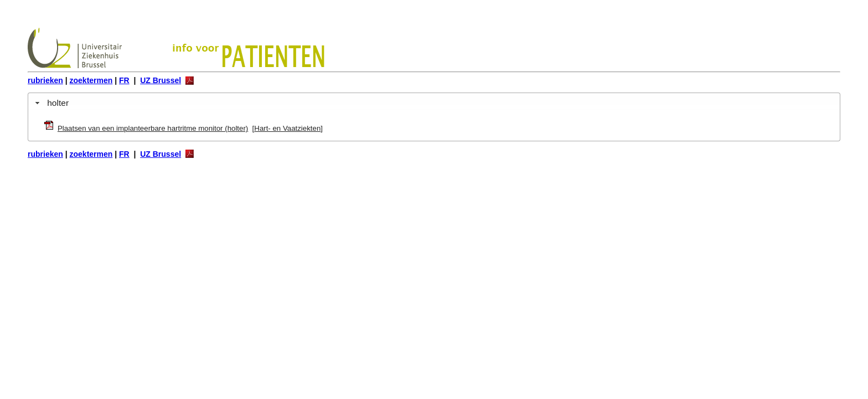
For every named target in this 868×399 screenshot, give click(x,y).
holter (58, 103)
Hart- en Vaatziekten (287, 128)
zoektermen (91, 80)
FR (124, 80)
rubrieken (45, 80)
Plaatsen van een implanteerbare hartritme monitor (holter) (153, 128)
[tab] (434, 103)
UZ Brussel (161, 80)
